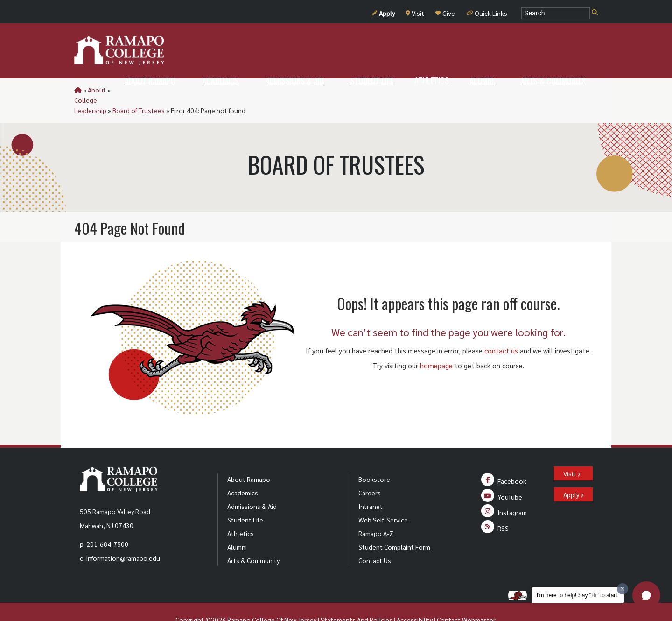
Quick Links (487, 13)
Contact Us (375, 540)
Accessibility (415, 599)
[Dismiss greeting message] (623, 589)
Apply (383, 13)
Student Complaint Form (394, 526)
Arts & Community (253, 540)
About (97, 90)
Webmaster (479, 599)
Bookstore (374, 459)
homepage (436, 345)
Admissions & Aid (252, 486)
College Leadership (140, 90)
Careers (370, 472)
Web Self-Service (383, 499)
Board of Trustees (201, 90)
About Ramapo (249, 459)
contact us (501, 330)
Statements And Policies (357, 599)
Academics (243, 472)
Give (445, 13)
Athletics (241, 513)
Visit (415, 13)
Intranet (371, 486)
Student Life (245, 499)
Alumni (237, 526)
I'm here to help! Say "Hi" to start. (578, 595)
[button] (646, 595)
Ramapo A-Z (376, 513)
